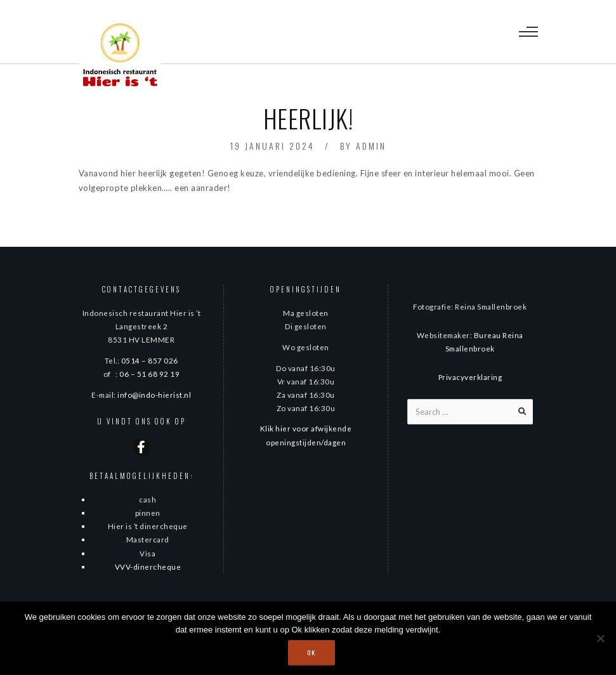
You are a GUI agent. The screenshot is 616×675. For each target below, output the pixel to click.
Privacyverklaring (470, 377)
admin (371, 146)
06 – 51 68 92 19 (149, 374)
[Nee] (600, 638)
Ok (311, 652)
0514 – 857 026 (150, 360)
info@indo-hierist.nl (154, 395)
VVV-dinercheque (148, 567)
